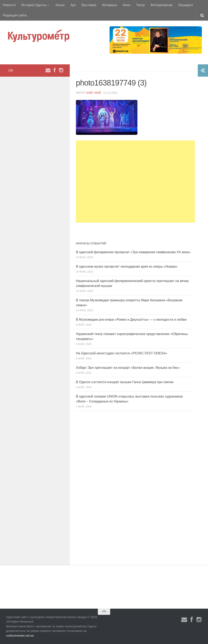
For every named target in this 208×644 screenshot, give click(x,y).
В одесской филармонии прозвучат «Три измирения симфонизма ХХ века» (133, 252)
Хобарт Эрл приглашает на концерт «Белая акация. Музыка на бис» (128, 368)
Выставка (89, 5)
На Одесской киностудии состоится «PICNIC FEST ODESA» (122, 353)
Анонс (60, 5)
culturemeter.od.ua (20, 635)
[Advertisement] (135, 182)
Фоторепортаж (162, 5)
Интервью (110, 5)
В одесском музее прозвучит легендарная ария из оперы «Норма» (127, 267)
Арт (73, 5)
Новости (9, 5)
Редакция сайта (15, 15)
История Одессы (34, 5)
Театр (140, 5)
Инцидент (186, 5)
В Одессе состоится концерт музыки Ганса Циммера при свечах (125, 382)
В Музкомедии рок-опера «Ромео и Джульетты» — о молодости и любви (131, 320)
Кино (127, 5)
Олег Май (94, 93)
